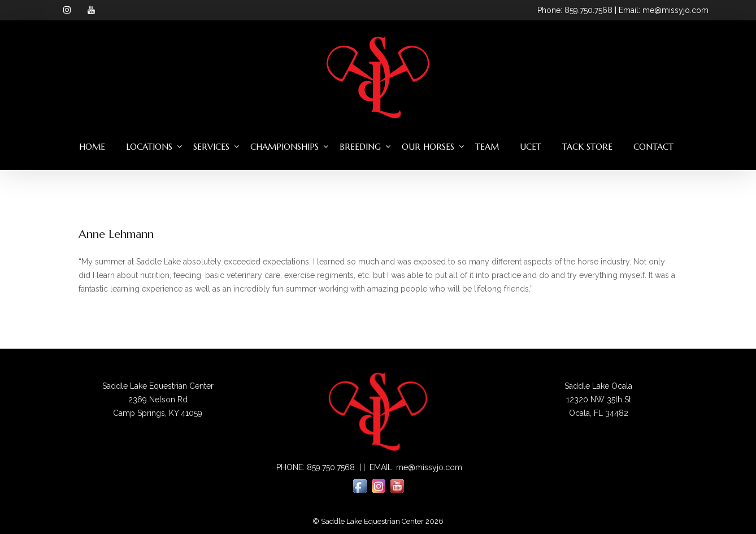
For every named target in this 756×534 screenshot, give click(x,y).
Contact (653, 147)
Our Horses (428, 147)
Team (487, 147)
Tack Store (587, 147)
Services (211, 147)
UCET (531, 147)
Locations (149, 147)
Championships (284, 147)
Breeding (360, 147)
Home (92, 147)
